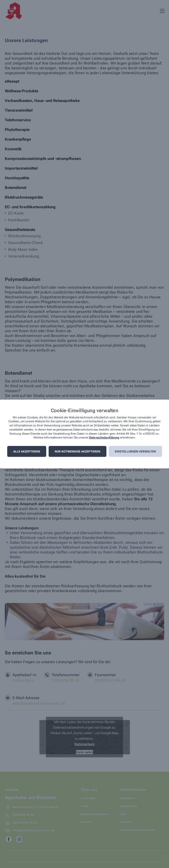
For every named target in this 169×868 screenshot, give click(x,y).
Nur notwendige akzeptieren (78, 452)
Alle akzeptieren (27, 452)
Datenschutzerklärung (104, 438)
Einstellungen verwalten (135, 452)
